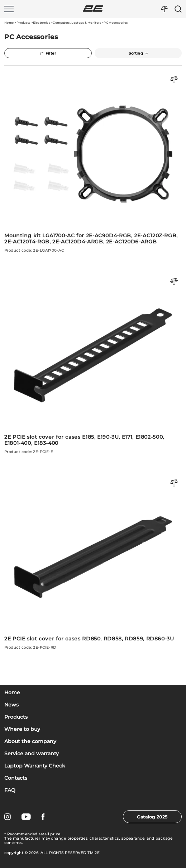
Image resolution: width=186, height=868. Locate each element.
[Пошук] (178, 9)
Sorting (138, 53)
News (11, 705)
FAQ (10, 790)
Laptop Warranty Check (35, 766)
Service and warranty (32, 754)
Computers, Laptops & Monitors (77, 23)
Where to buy (22, 729)
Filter (48, 53)
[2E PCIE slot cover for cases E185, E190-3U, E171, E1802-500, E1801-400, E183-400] (93, 363)
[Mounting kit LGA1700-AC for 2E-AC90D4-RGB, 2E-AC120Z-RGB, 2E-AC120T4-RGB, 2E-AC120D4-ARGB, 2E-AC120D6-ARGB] (93, 161)
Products (23, 23)
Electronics (42, 23)
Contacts (16, 778)
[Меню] (9, 9)
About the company (30, 741)
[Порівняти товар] (174, 80)
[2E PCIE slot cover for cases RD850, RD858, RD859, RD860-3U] (93, 561)
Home (9, 23)
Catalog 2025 (152, 817)
